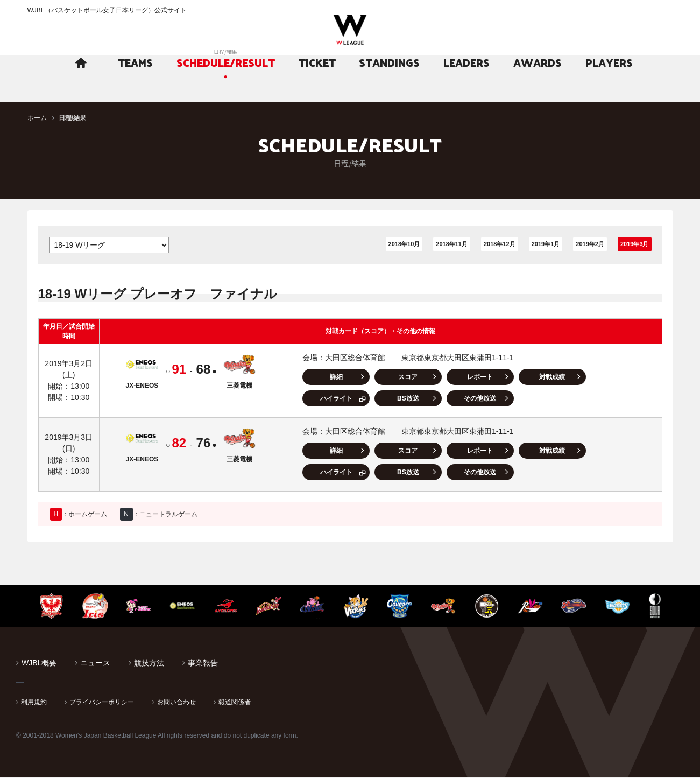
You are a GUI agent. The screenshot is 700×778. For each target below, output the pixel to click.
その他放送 (392, 399)
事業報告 (203, 663)
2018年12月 (456, 245)
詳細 (333, 377)
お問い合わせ (176, 703)
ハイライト (567, 377)
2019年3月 (623, 245)
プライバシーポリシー (102, 703)
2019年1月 (510, 245)
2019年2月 (563, 245)
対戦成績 (508, 377)
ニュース (95, 663)
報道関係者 (235, 703)
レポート (450, 377)
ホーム (37, 118)
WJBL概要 (39, 663)
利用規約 (34, 703)
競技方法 (149, 663)
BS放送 (333, 399)
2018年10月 (344, 245)
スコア (392, 377)
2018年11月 (400, 245)
